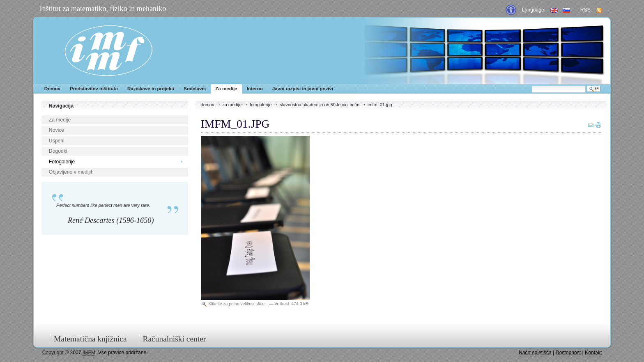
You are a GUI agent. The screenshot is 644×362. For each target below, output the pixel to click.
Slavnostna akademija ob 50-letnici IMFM (320, 105)
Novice (56, 130)
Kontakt (593, 353)
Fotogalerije (62, 162)
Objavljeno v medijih (71, 172)
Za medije (226, 89)
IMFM (109, 51)
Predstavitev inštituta (94, 89)
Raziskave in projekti (151, 89)
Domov (52, 89)
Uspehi (57, 141)
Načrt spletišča (535, 353)
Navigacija (61, 106)
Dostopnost (568, 353)
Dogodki (58, 151)
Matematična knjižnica (90, 339)
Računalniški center (174, 339)
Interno (255, 89)
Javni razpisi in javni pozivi (303, 89)
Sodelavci (195, 89)
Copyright (53, 353)
